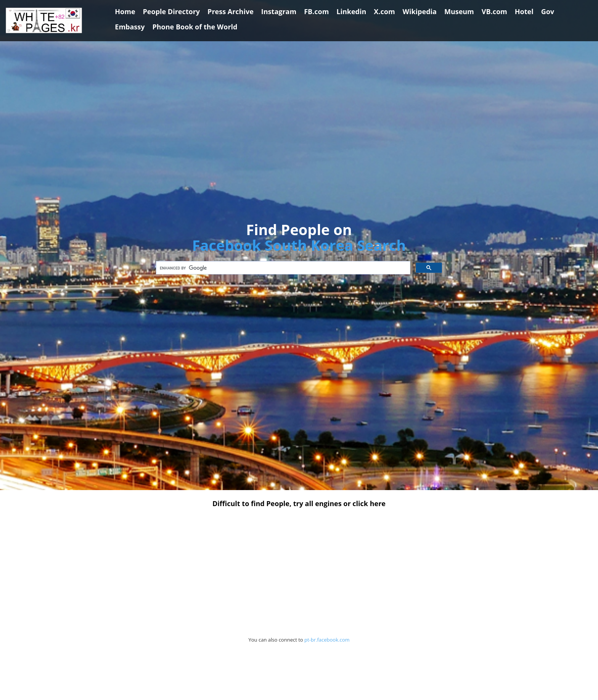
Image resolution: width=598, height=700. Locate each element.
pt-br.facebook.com (327, 640)
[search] (282, 268)
